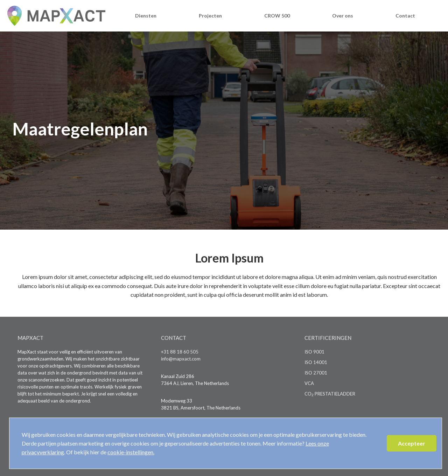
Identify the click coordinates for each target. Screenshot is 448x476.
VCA (309, 383)
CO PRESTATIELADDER (330, 394)
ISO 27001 (316, 373)
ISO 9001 (314, 352)
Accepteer (412, 443)
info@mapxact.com (181, 359)
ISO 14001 (316, 362)
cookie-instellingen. (131, 452)
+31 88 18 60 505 (180, 352)
